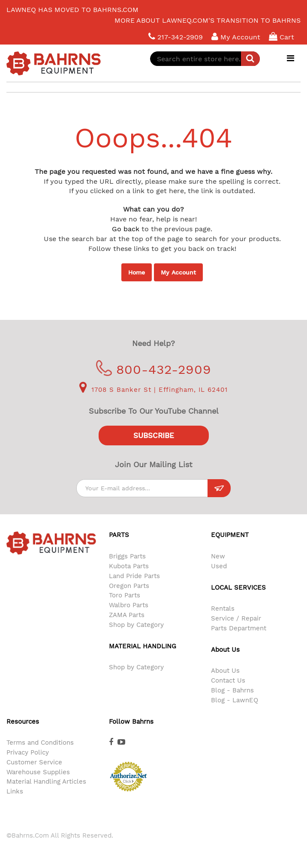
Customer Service (34, 762)
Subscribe (154, 435)
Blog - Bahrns (232, 690)
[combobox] (205, 59)
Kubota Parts (129, 566)
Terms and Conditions (40, 743)
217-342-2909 (176, 37)
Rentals (223, 608)
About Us (225, 671)
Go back (126, 229)
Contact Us (228, 680)
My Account (178, 272)
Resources (23, 722)
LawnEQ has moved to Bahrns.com (72, 10)
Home (137, 272)
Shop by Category (136, 625)
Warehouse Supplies (38, 772)
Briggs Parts (127, 556)
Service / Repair (236, 618)
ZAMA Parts (127, 615)
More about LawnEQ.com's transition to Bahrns (208, 20)
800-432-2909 (154, 369)
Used (219, 566)
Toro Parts (125, 595)
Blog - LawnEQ (235, 700)
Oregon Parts (129, 586)
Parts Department (239, 628)
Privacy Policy (28, 752)
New (218, 556)
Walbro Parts (129, 605)
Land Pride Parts (134, 576)
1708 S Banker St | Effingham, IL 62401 (153, 390)
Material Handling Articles (46, 781)
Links (15, 791)
